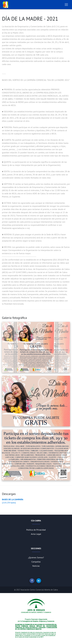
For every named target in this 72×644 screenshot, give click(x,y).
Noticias (36, 566)
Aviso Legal (36, 534)
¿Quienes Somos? (36, 557)
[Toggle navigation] (66, 5)
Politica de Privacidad (36, 530)
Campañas (36, 562)
